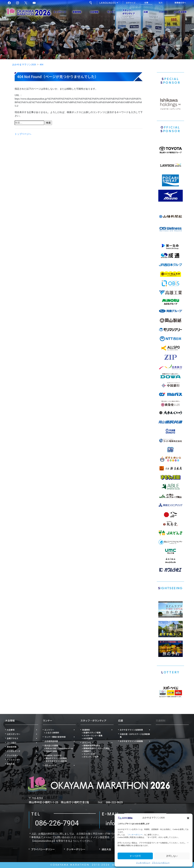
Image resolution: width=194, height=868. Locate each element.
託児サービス (50, 765)
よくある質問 (180, 12)
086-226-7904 (57, 823)
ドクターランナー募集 (93, 736)
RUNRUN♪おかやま (53, 755)
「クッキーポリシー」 (135, 835)
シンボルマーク (14, 751)
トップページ (60, 12)
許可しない (172, 856)
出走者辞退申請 (51, 741)
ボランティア (88, 743)
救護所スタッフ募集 (92, 733)
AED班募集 (88, 738)
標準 (146, 3)
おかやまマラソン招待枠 (56, 761)
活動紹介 (87, 751)
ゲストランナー (14, 760)
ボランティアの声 (91, 757)
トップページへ (23, 135)
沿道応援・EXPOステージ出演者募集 (135, 735)
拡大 (161, 3)
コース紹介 (12, 743)
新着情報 (77, 12)
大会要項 (11, 730)
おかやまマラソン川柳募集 (131, 741)
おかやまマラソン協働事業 (131, 730)
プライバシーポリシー (161, 863)
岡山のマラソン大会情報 (56, 758)
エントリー (49, 730)
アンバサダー (13, 755)
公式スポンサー (14, 734)
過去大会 (11, 764)
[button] (188, 818)
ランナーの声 (89, 754)
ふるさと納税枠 (52, 733)
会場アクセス (13, 738)
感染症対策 (12, 747)
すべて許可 (135, 856)
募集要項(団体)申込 (92, 745)
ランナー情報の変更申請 (55, 737)
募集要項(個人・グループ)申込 (97, 748)
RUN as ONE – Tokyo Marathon (59, 748)
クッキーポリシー (143, 863)
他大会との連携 (51, 745)
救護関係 (86, 730)
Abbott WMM (51, 751)
